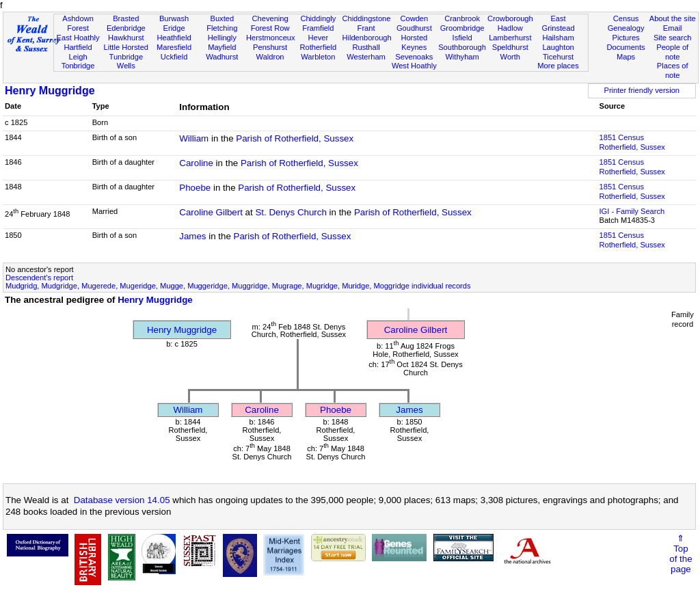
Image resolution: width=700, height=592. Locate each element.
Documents (625, 47)
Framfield (318, 28)
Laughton (558, 47)
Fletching (222, 28)
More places (558, 66)
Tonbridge (78, 66)
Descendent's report (39, 278)
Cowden (414, 18)
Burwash (174, 18)
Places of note (673, 70)
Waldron (270, 57)
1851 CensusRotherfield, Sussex (632, 142)
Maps (626, 57)
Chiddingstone (366, 18)
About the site (673, 18)
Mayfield (222, 47)
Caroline (196, 163)
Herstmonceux (271, 38)
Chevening (270, 18)
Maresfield (174, 47)
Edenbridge (126, 28)
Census (626, 18)
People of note (672, 52)
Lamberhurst (510, 38)
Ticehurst (558, 57)
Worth (510, 57)
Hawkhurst (126, 38)
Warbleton (318, 57)
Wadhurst (222, 57)
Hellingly (222, 38)
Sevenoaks (414, 57)
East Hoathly (78, 38)
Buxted (223, 18)
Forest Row (270, 28)
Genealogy (626, 28)
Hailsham (558, 38)
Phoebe (195, 188)
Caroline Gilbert (211, 212)
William (194, 138)
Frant (366, 28)
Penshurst (270, 47)
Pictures (626, 38)
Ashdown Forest (78, 23)
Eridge (174, 28)
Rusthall (366, 47)
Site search (673, 38)
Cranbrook (462, 18)
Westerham (366, 57)
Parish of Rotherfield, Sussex (295, 138)
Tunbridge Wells (126, 62)
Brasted (126, 18)
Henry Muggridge (50, 91)
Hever (319, 38)
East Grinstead (558, 23)
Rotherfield (318, 47)
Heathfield (174, 38)
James (192, 236)
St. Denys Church (291, 212)
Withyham (462, 57)
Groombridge (462, 28)
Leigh (78, 57)
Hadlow (510, 28)
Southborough (462, 47)
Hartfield (78, 47)
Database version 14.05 (122, 500)
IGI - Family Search (632, 211)
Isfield (462, 38)
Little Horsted (126, 47)
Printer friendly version (642, 90)
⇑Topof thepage (681, 554)
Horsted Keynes (414, 42)
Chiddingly (318, 18)
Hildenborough (366, 38)
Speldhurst (510, 47)
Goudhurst (414, 28)
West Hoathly (414, 66)
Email (673, 28)
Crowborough (510, 18)
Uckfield (174, 57)
